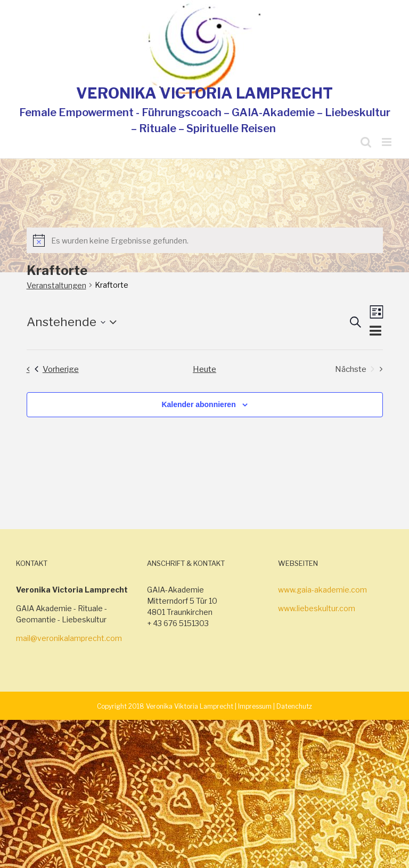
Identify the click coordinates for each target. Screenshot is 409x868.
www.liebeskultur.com (317, 608)
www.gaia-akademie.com (322, 590)
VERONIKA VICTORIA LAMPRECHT (204, 93)
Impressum (255, 706)
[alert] (205, 240)
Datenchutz (294, 706)
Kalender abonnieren (198, 404)
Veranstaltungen (56, 285)
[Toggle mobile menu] (387, 142)
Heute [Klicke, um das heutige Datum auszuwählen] (204, 369)
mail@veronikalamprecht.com (69, 638)
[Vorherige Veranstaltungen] (50, 369)
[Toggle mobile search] (366, 142)
